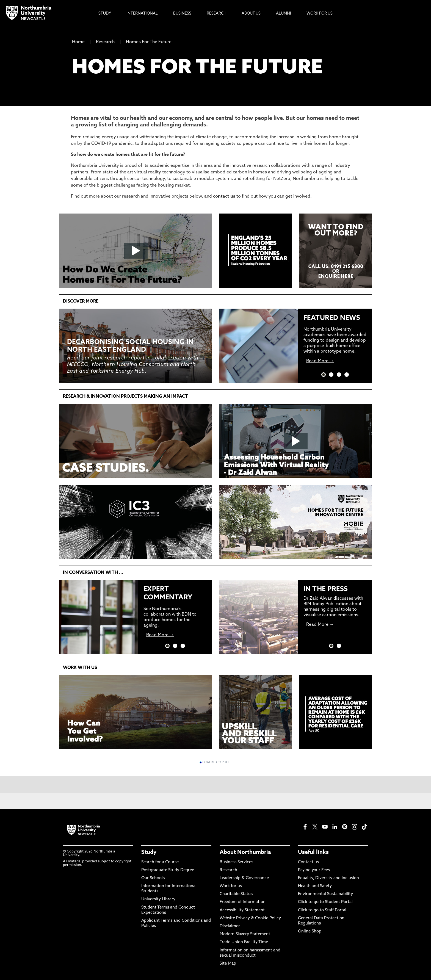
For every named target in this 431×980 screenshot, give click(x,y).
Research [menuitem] (216, 14)
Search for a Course (160, 862)
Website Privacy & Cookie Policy (250, 918)
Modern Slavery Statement (245, 934)
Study (149, 852)
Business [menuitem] (182, 14)
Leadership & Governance (244, 878)
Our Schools (153, 878)
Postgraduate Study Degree (168, 870)
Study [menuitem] (105, 14)
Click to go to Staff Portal (322, 910)
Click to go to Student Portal (325, 902)
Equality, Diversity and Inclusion (328, 878)
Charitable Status (236, 894)
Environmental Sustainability (325, 894)
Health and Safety (315, 886)
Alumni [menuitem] (284, 14)
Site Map (228, 964)
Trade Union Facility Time (244, 942)
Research (106, 42)
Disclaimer (230, 926)
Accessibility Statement (242, 910)
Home (78, 42)
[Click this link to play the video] (136, 251)
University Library (158, 899)
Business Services (236, 862)
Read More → (320, 361)
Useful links (313, 852)
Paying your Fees (314, 870)
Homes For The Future (149, 42)
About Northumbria (245, 852)
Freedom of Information (243, 902)
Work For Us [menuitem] (320, 14)
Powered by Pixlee (215, 762)
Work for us (231, 886)
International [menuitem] (142, 14)
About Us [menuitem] (251, 14)
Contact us (308, 862)
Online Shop (310, 931)
